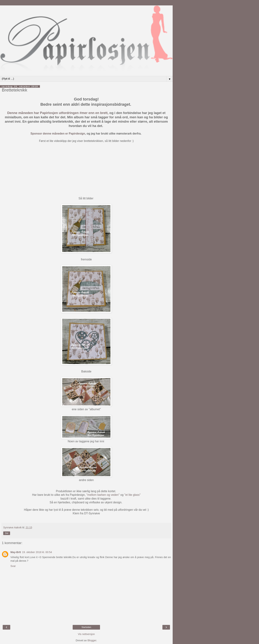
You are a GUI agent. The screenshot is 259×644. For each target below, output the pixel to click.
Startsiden (86, 627)
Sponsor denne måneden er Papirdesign (58, 134)
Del (7, 533)
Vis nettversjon (86, 634)
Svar (13, 566)
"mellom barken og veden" (103, 495)
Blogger (92, 640)
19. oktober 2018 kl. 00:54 (37, 552)
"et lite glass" (132, 495)
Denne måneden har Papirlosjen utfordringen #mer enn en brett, (58, 113)
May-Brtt (16, 552)
